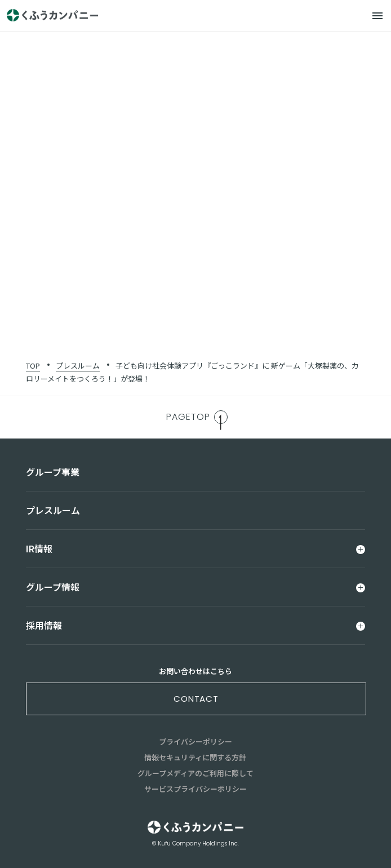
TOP (33, 366)
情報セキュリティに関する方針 (195, 757)
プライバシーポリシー (195, 741)
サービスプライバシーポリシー (195, 789)
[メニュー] (377, 16)
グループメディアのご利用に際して (195, 773)
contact (196, 699)
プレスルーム (78, 366)
